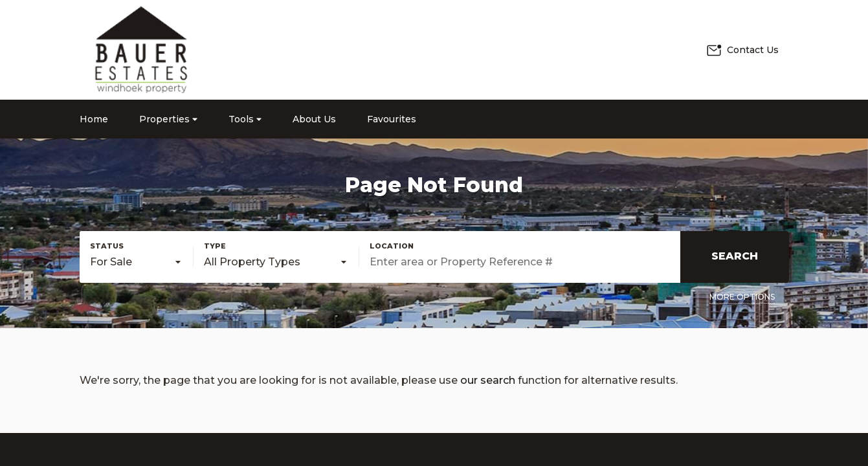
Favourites (392, 119)
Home (94, 119)
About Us (314, 119)
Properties (168, 119)
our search (488, 380)
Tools (245, 119)
